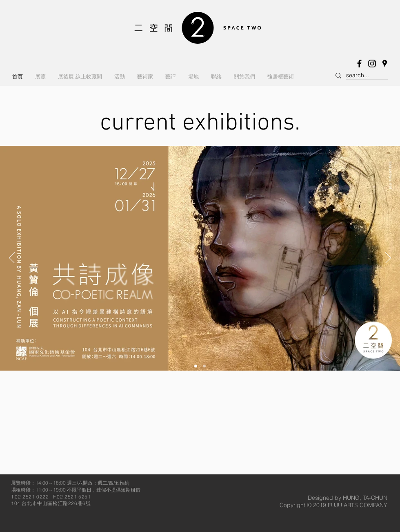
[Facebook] (359, 64)
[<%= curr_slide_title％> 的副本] (196, 366)
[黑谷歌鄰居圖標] (385, 64)
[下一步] (388, 258)
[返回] (12, 258)
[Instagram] (372, 64)
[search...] (360, 76)
